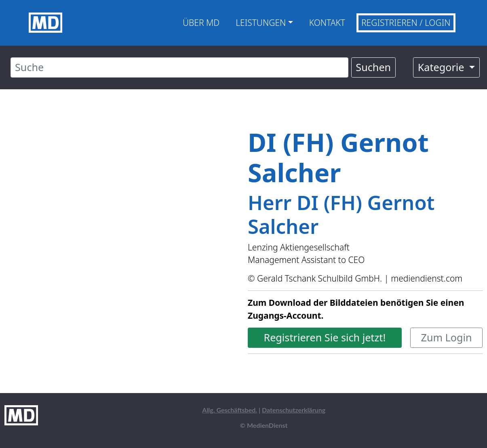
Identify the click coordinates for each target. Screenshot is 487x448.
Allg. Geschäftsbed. (230, 410)
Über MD (201, 23)
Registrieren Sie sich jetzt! (325, 337)
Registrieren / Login (406, 23)
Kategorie (442, 67)
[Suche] (179, 67)
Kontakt (327, 23)
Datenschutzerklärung (294, 410)
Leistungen (261, 23)
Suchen (373, 67)
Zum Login (447, 337)
